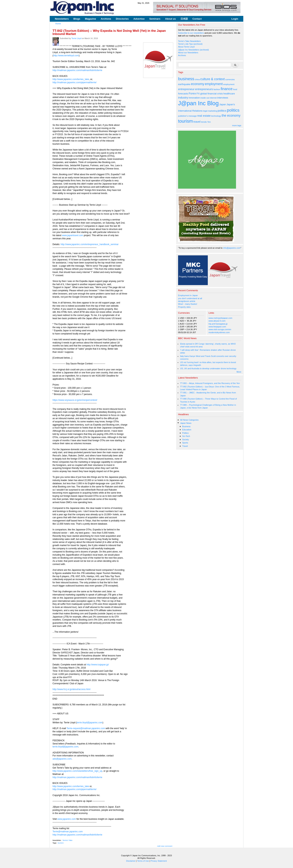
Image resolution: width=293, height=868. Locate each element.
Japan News (186, 423)
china (197, 79)
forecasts (183, 94)
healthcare (229, 94)
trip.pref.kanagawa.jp (218, 324)
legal (205, 111)
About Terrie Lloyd (186, 47)
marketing (212, 111)
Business (186, 426)
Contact (197, 19)
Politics (185, 433)
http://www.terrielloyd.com (66, 56)
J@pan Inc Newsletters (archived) (193, 50)
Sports (185, 443)
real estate (204, 116)
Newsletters (62, 19)
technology (216, 116)
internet (213, 98)
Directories (122, 19)
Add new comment (165, 846)
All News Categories (189, 420)
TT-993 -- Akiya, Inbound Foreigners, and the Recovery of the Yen (210, 383)
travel (197, 122)
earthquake (184, 84)
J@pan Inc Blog (198, 103)
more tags (237, 125)
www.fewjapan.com (217, 327)
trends (204, 122)
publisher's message (187, 116)
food (235, 89)
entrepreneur (186, 89)
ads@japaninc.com (62, 759)
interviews (223, 98)
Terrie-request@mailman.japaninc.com (86, 728)
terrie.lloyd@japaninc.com (90, 723)
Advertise (139, 19)
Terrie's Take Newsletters (189, 41)
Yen (209, 122)
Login (235, 19)
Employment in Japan (188, 295)
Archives (106, 19)
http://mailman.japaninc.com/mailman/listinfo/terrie (77, 70)
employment (214, 84)
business (186, 79)
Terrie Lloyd (76, 38)
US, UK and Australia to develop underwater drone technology (208, 368)
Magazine (90, 19)
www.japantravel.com (73, 235)
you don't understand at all (190, 298)
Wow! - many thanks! (188, 304)
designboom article (187, 301)
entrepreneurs (204, 89)
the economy (231, 116)
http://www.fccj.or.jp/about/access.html (71, 689)
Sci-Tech (186, 436)
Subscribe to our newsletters (191, 33)
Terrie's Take (67, 840)
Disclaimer (131, 861)
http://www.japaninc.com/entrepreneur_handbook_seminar (90, 244)
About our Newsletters (188, 53)
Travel (185, 446)
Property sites (184, 307)
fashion (217, 89)
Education (187, 430)
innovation (194, 98)
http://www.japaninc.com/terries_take (71, 79)
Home (58, 24)
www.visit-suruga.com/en (220, 329)
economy (198, 84)
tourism (61, 843)
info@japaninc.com (232, 248)
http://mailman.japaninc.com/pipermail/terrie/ (74, 82)
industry (183, 97)
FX (198, 94)
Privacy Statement (159, 861)
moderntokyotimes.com (219, 332)
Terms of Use (143, 861)
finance (227, 89)
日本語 (184, 19)
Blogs (77, 19)
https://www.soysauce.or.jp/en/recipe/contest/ (75, 400)
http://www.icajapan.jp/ (98, 665)
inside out (205, 98)
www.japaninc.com (67, 819)
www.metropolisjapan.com (220, 318)
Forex (192, 93)
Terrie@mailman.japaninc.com (68, 832)
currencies (230, 79)
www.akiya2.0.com (217, 321)
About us (170, 19)
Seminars (155, 19)
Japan (223, 104)
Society (186, 440)
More (239, 372)
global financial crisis (212, 94)
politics (222, 111)
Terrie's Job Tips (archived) (190, 44)
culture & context (213, 79)
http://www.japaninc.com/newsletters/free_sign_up (77, 771)
